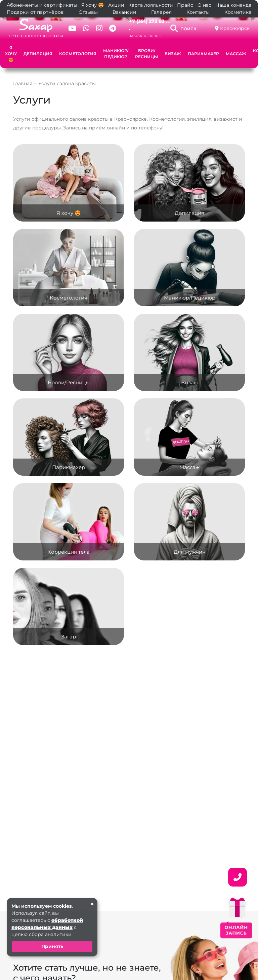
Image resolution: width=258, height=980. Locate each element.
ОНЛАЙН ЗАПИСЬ (236, 930)
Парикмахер (203, 54)
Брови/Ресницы (146, 54)
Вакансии (124, 12)
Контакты (198, 12)
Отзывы (88, 12)
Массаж (236, 54)
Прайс (185, 5)
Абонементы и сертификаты (42, 5)
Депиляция (38, 54)
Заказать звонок (145, 36)
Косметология (78, 54)
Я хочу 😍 (93, 5)
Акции (116, 5)
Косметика (238, 12)
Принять (52, 946)
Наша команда (233, 5)
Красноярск (235, 28)
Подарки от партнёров (35, 12)
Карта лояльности (151, 5)
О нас (204, 5)
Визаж (173, 54)
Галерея (161, 12)
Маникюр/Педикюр (116, 54)
